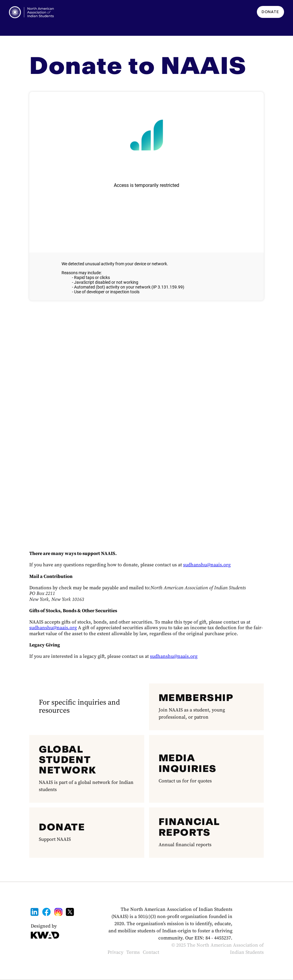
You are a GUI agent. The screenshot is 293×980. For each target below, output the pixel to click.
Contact (151, 952)
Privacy (115, 952)
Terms (133, 952)
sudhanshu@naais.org (207, 565)
